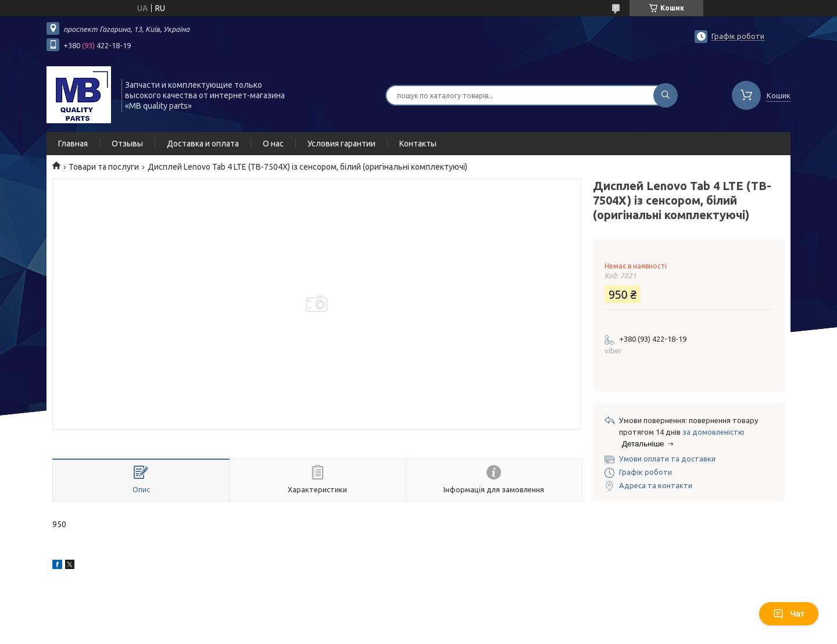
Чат (789, 614)
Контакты (418, 144)
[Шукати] (666, 95)
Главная (73, 144)
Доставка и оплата (203, 144)
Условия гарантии (341, 144)
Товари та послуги (104, 167)
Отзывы (127, 144)
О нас (273, 144)
